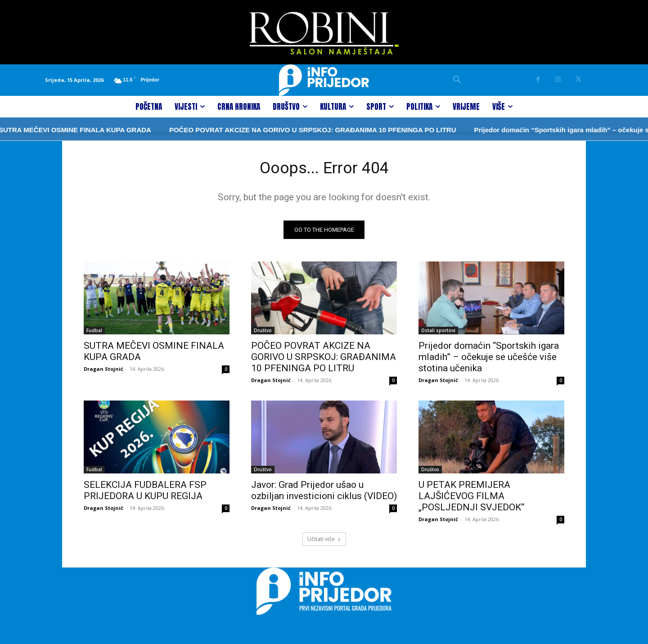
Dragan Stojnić (103, 372)
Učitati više (324, 542)
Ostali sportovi (438, 333)
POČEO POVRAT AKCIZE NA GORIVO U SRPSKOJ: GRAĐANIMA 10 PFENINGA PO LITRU (279, 130)
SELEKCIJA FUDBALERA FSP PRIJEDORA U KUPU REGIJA (145, 493)
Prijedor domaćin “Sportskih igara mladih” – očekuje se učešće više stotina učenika (489, 360)
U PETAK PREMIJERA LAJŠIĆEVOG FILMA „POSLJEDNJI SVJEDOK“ (471, 499)
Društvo (263, 333)
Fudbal (94, 333)
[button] (457, 80)
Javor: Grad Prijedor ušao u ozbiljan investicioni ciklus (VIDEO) (324, 493)
